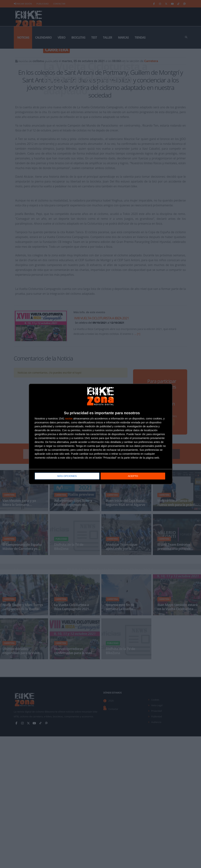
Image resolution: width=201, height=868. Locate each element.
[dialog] (101, 434)
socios (69, 419)
